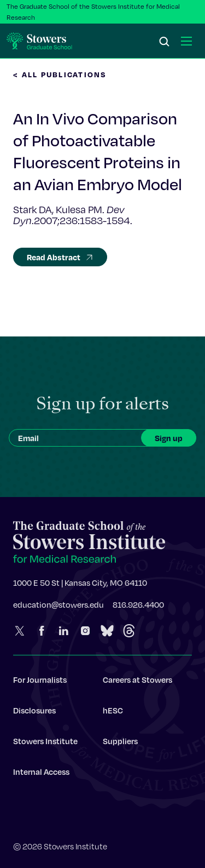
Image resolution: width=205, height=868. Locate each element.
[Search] (165, 42)
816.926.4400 (138, 608)
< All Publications (60, 74)
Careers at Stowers (137, 683)
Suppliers (120, 745)
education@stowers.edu (58, 608)
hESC (113, 714)
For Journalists (40, 683)
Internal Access (41, 775)
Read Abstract (60, 257)
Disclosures (34, 714)
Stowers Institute (45, 745)
